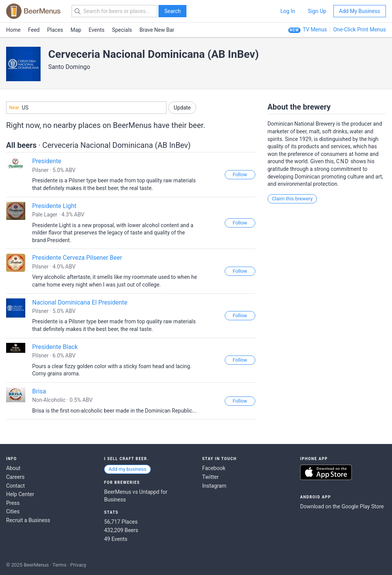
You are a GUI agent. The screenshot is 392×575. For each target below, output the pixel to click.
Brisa (39, 391)
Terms (60, 565)
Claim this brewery (292, 199)
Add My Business (360, 11)
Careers (15, 477)
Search (172, 11)
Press (13, 503)
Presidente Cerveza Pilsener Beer (77, 258)
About (13, 468)
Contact (16, 486)
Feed (34, 30)
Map (76, 30)
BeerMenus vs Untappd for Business (136, 496)
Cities (13, 511)
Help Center (20, 494)
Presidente (47, 161)
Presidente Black (55, 347)
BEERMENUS (33, 11)
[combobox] (86, 108)
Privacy (78, 565)
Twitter (210, 477)
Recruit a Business (28, 520)
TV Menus (315, 29)
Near (14, 108)
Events (97, 30)
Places (55, 30)
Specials (122, 30)
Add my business (127, 469)
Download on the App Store (326, 472)
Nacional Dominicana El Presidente (80, 302)
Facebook (214, 468)
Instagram (214, 486)
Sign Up (317, 11)
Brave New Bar (157, 30)
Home (13, 30)
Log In (287, 11)
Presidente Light (54, 206)
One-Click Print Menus (359, 29)
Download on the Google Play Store (342, 506)
